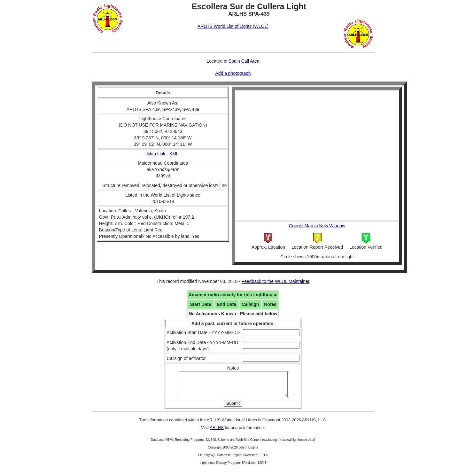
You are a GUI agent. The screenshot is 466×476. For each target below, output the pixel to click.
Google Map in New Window (317, 226)
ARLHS (217, 432)
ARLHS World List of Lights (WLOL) (233, 26)
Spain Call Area (244, 61)
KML (174, 154)
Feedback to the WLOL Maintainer (276, 281)
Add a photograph (233, 73)
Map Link (156, 154)
